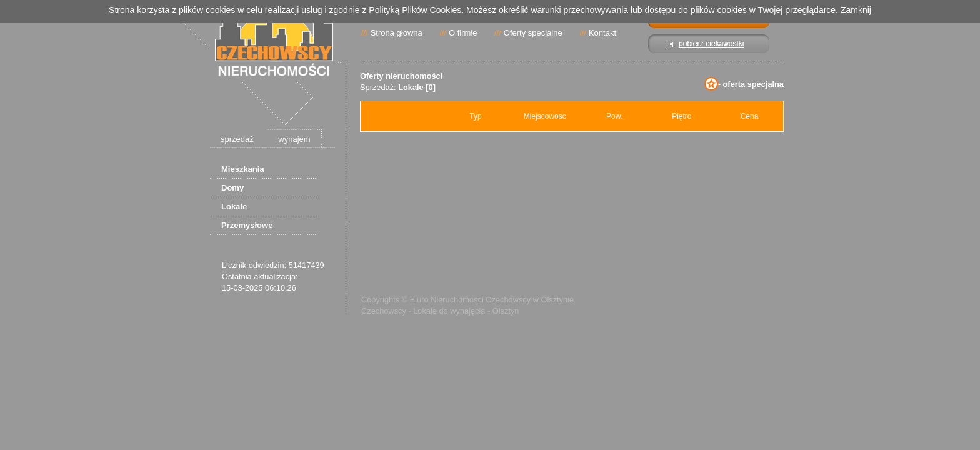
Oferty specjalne (533, 33)
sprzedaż (237, 139)
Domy (232, 188)
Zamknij (856, 10)
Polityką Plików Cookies (415, 10)
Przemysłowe (247, 225)
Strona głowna (397, 33)
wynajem (294, 139)
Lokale (234, 207)
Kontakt (602, 33)
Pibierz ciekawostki (709, 44)
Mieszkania (243, 169)
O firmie (463, 33)
